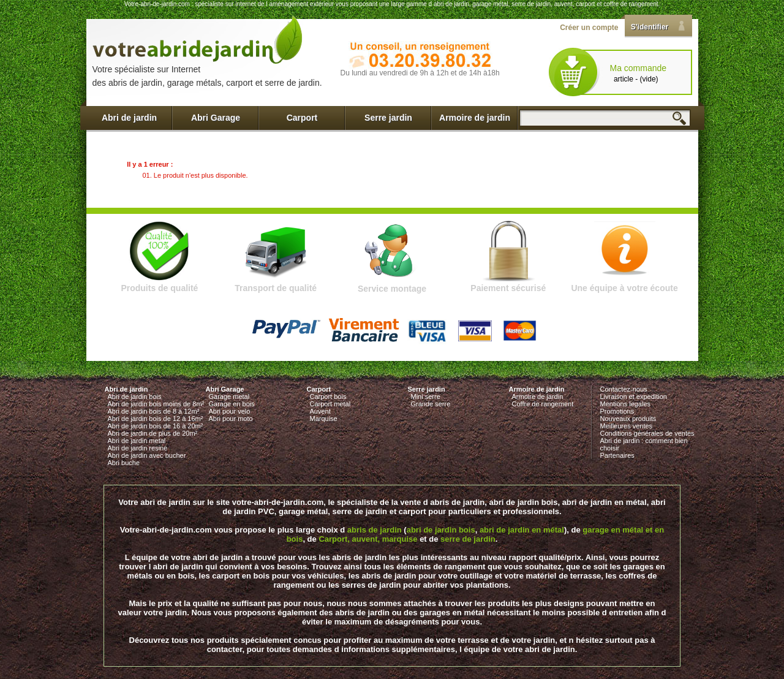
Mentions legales (626, 404)
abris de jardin (375, 530)
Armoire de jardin (475, 118)
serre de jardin (468, 539)
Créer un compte (589, 28)
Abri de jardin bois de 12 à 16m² (156, 419)
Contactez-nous (624, 389)
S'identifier (650, 27)
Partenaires (617, 455)
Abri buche (124, 463)
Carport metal (330, 404)
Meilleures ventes (627, 426)
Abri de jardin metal (137, 441)
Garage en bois (232, 404)
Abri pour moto (231, 419)
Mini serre (426, 396)
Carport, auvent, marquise (368, 539)
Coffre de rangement (543, 404)
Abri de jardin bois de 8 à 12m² (154, 411)
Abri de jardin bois (135, 396)
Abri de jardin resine (138, 448)
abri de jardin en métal (522, 530)
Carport (302, 118)
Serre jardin (388, 118)
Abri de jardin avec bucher (147, 455)
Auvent (320, 411)
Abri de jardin (129, 118)
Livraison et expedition (634, 396)
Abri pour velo (230, 411)
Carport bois (328, 396)
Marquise (324, 419)
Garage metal (229, 396)
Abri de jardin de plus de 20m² (153, 433)
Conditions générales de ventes (647, 433)
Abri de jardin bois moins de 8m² (156, 404)
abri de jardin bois (441, 530)
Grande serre (431, 404)
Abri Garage (216, 118)
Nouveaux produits (628, 419)
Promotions (617, 411)
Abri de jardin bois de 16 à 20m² (156, 426)
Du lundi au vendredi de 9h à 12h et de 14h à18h (420, 73)
